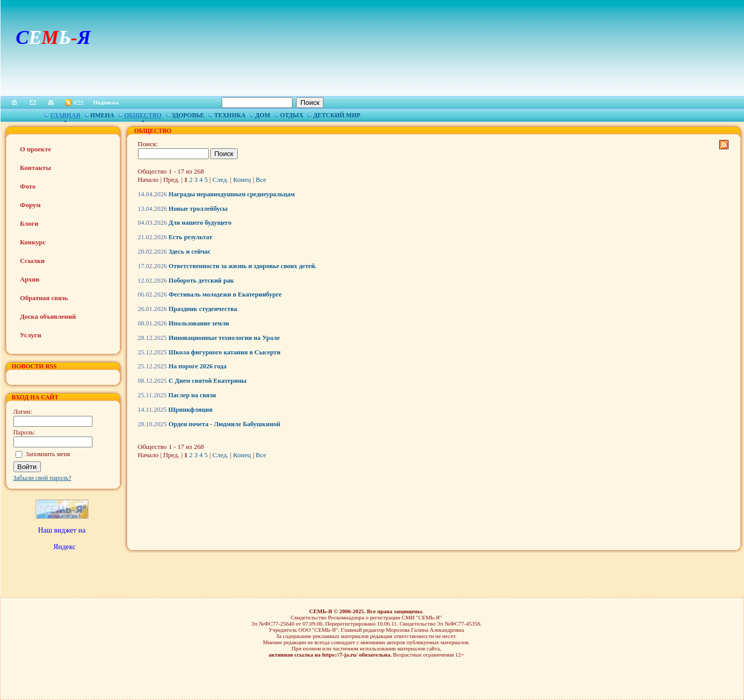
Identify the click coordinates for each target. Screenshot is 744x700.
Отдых (292, 115)
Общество (143, 115)
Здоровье (188, 115)
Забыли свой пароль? (43, 478)
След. (220, 180)
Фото (28, 186)
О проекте (36, 149)
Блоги (29, 223)
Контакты (36, 168)
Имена (103, 115)
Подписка (106, 102)
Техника (230, 115)
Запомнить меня (48, 454)
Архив (30, 279)
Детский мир (337, 115)
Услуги (31, 335)
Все (261, 180)
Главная (65, 115)
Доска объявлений (48, 316)
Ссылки (33, 261)
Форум (30, 205)
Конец (242, 180)
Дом (263, 115)
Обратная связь (44, 298)
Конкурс (33, 242)
